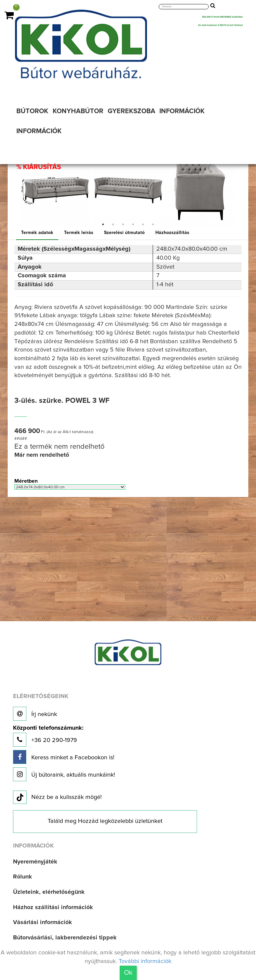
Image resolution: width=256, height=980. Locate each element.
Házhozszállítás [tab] (172, 233)
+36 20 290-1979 (48, 736)
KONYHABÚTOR (78, 111)
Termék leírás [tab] (79, 233)
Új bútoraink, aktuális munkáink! (64, 774)
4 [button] (133, 224)
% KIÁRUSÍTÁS (39, 167)
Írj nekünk (35, 714)
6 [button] (153, 224)
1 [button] (103, 224)
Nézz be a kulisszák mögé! (57, 798)
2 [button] (113, 224)
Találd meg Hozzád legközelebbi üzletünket (105, 821)
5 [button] (143, 224)
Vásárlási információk (42, 922)
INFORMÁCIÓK (182, 111)
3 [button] (123, 224)
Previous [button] (15, 191)
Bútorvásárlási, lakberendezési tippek (65, 938)
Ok (128, 973)
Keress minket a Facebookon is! (64, 757)
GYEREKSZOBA (131, 111)
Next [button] (241, 191)
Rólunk (22, 877)
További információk (145, 961)
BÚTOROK (32, 111)
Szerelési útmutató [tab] (124, 233)
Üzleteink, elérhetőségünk (49, 892)
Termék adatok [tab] (37, 233)
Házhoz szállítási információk (53, 907)
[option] (56, 191)
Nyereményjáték (35, 862)
